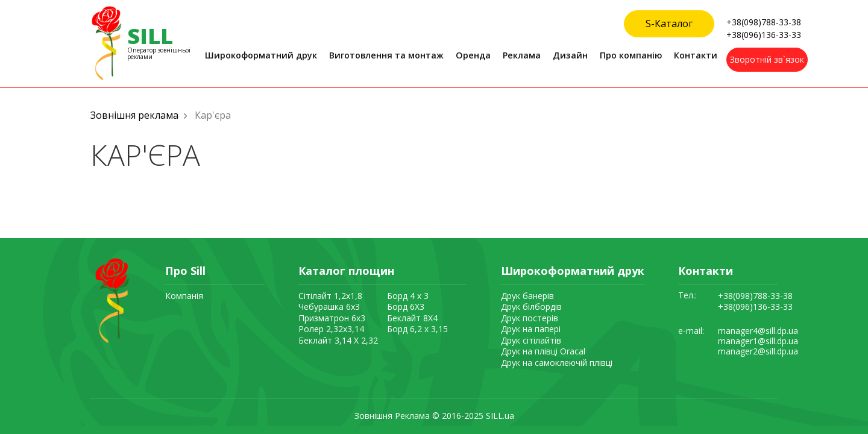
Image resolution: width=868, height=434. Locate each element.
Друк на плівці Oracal (543, 351)
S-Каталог (669, 24)
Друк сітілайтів (531, 340)
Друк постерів (530, 318)
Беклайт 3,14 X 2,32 (338, 340)
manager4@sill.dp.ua (758, 331)
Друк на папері (531, 329)
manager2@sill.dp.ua (758, 352)
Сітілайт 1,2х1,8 (330, 296)
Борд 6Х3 (406, 307)
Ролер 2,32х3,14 (331, 329)
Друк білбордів (531, 307)
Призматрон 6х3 (332, 318)
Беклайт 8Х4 (412, 318)
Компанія (184, 296)
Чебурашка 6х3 (329, 307)
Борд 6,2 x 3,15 (417, 329)
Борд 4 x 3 (408, 296)
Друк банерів (527, 296)
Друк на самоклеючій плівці (557, 363)
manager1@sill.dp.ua (758, 341)
